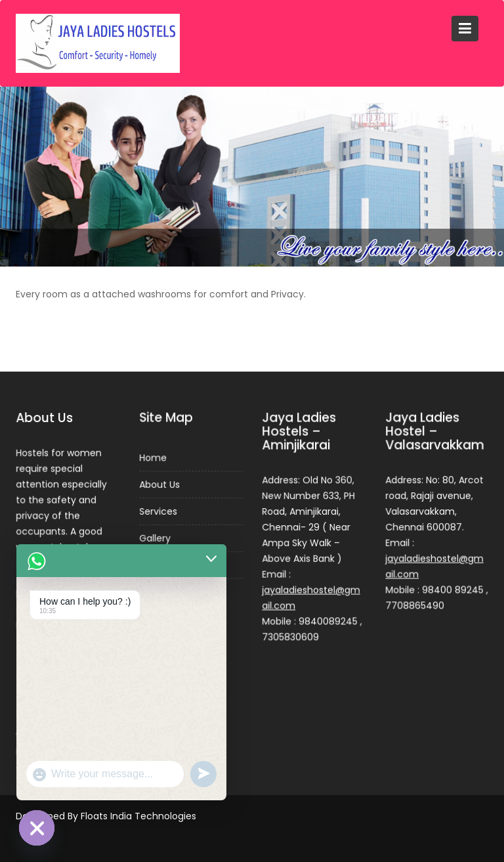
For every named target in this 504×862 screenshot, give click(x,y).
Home (153, 458)
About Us (159, 485)
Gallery (155, 538)
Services (158, 511)
